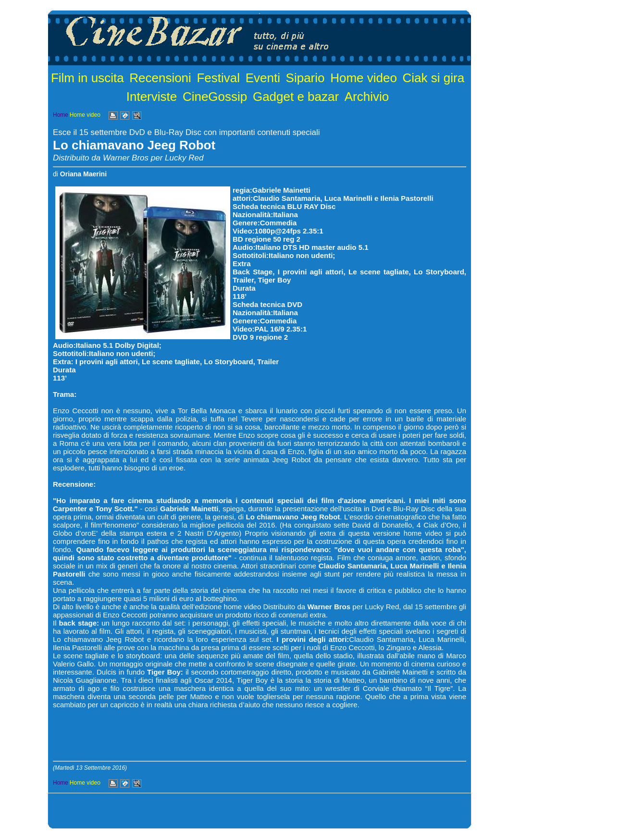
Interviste (152, 97)
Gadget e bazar (296, 97)
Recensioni (160, 78)
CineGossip (215, 97)
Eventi (263, 78)
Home (61, 115)
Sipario (305, 78)
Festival (218, 78)
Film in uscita (87, 78)
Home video (364, 78)
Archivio (367, 97)
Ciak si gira (434, 78)
